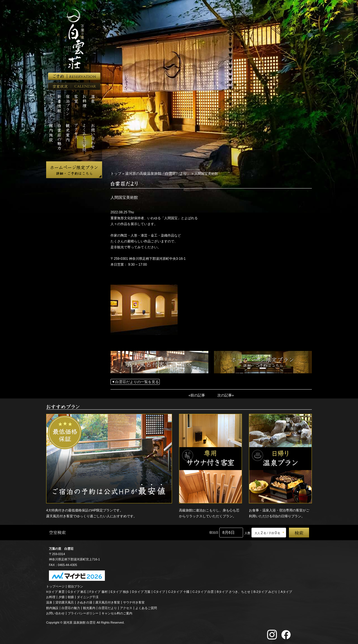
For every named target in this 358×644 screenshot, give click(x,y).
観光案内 (89, 607)
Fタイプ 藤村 (99, 591)
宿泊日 (214, 532)
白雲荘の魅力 (71, 607)
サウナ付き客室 (134, 601)
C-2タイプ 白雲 (203, 591)
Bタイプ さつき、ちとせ (234, 591)
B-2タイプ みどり (265, 591)
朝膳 (71, 596)
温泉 (49, 601)
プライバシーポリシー (83, 612)
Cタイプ (159, 591)
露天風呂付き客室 (108, 601)
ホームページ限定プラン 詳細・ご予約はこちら (74, 170)
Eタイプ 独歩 (120, 591)
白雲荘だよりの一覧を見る (135, 381)
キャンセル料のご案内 (117, 612)
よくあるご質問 (146, 607)
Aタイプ (286, 591)
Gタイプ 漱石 (77, 591)
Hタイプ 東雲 (55, 591)
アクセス (126, 607)
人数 (248, 532)
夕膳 (62, 596)
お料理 (51, 596)
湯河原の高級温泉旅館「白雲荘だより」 (154, 173)
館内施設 (52, 607)
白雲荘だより (108, 607)
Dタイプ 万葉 (141, 591)
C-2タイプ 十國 (179, 591)
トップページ (55, 585)
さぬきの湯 (85, 601)
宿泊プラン (75, 585)
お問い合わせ (55, 612)
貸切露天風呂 (65, 601)
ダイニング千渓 (88, 596)
